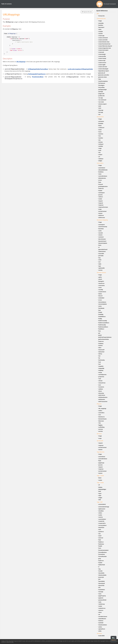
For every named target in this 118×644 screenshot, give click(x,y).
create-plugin (102, 54)
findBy (100, 319)
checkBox (101, 511)
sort (100, 262)
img (99, 569)
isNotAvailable (102, 575)
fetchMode (101, 308)
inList (100, 132)
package (101, 92)
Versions (99, 633)
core (100, 415)
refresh (100, 381)
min (100, 140)
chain (100, 174)
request (101, 201)
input (100, 493)
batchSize (101, 229)
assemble (101, 23)
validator (101, 159)
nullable (101, 146)
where (100, 391)
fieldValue (101, 544)
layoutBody (102, 581)
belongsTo (101, 281)
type (100, 266)
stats (100, 108)
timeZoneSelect (103, 625)
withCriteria (102, 395)
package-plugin (103, 90)
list (99, 358)
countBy (101, 290)
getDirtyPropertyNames (105, 337)
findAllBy (101, 314)
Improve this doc (87, 12)
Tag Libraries (101, 452)
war (100, 114)
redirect (101, 197)
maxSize (101, 138)
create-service (102, 63)
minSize (101, 142)
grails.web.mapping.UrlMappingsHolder (81, 69)
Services (99, 434)
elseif (100, 536)
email (100, 130)
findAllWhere (102, 317)
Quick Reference (102, 11)
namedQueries (102, 375)
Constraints (100, 117)
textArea (101, 621)
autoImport (102, 225)
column (101, 235)
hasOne (101, 345)
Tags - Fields (100, 483)
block (100, 478)
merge (100, 372)
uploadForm (102, 629)
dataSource (102, 417)
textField (101, 623)
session (100, 213)
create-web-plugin (103, 69)
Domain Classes (101, 272)
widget (100, 161)
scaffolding (101, 427)
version (100, 270)
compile (101, 31)
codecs (100, 411)
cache (100, 231)
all (99, 485)
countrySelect (102, 519)
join (100, 579)
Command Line (101, 19)
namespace (102, 193)
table (100, 264)
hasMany (101, 343)
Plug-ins (99, 404)
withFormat (102, 217)
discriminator (102, 239)
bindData (101, 172)
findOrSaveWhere (103, 327)
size (100, 152)
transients (101, 387)
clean (100, 29)
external (101, 538)
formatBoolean (103, 552)
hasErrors (101, 188)
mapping (101, 370)
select (100, 612)
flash (100, 182)
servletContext (102, 211)
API (98, 14)
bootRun (101, 25)
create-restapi (102, 58)
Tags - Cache (100, 476)
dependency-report (104, 71)
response (101, 205)
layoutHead (102, 583)
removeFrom (102, 383)
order (100, 260)
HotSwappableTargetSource (37, 74)
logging (100, 425)
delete (100, 294)
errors (100, 180)
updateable (102, 268)
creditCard (101, 128)
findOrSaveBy (102, 325)
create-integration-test (105, 48)
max (100, 136)
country (101, 517)
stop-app (101, 110)
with (100, 500)
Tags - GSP (100, 502)
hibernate (101, 421)
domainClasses (103, 419)
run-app (101, 98)
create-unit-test (103, 67)
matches (101, 134)
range (100, 148)
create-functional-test (104, 44)
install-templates (103, 81)
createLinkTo (102, 523)
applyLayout (102, 509)
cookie (100, 515)
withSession (102, 399)
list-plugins (101, 85)
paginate (101, 598)
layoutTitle (101, 585)
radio (100, 602)
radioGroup (102, 604)
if (99, 567)
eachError (101, 532)
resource (101, 610)
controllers (101, 413)
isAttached (101, 352)
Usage (100, 21)
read (100, 379)
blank (100, 126)
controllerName (103, 176)
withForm (101, 215)
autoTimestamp (103, 227)
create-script (102, 60)
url (99, 157)
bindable (101, 123)
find (100, 310)
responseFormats (103, 207)
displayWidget (102, 489)
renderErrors (102, 608)
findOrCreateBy (103, 321)
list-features (102, 83)
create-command (103, 38)
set (99, 614)
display (100, 487)
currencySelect (103, 525)
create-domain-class (104, 42)
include (100, 571)
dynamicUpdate (103, 243)
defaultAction (102, 178)
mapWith (101, 366)
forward (101, 184)
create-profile (102, 56)
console (101, 34)
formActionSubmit (103, 550)
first (100, 331)
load (100, 362)
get (99, 333)
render (100, 199)
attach (100, 279)
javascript (101, 577)
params (101, 195)
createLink (101, 521)
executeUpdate (103, 304)
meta (100, 594)
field (100, 491)
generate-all (102, 73)
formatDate (102, 554)
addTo (100, 277)
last (99, 356)
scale (100, 150)
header (100, 191)
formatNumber (103, 556)
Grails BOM (102, 636)
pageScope (101, 463)
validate (101, 389)
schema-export (103, 104)
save (100, 385)
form (100, 548)
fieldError (101, 542)
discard (100, 296)
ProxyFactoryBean (38, 77)
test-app (101, 112)
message (101, 592)
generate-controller (104, 75)
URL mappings (102, 408)
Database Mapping (102, 220)
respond (101, 203)
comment (101, 237)
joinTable (101, 256)
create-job (101, 52)
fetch (100, 245)
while (100, 631)
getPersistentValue (104, 339)
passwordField (102, 600)
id (99, 247)
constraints (102, 285)
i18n (100, 423)
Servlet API (100, 441)
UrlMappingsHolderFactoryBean (38, 69)
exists (100, 306)
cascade (101, 233)
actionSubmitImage (104, 507)
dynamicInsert (102, 241)
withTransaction (103, 401)
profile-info (102, 96)
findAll (100, 312)
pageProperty (102, 596)
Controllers (100, 163)
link (100, 587)
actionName (102, 168)
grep (100, 559)
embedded (101, 298)
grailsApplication (103, 186)
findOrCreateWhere (104, 323)
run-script (101, 102)
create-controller (103, 40)
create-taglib (102, 65)
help (100, 79)
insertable (101, 254)
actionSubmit (102, 504)
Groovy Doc (102, 16)
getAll (100, 335)
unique (100, 155)
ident (100, 348)
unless (100, 627)
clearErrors (101, 283)
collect (100, 513)
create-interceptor (103, 50)
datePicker (101, 527)
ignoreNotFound (103, 249)
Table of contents (6, 4)
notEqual (101, 144)
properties (101, 377)
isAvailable (101, 573)
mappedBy (101, 368)
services (101, 429)
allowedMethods (103, 170)
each (100, 529)
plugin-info (101, 94)
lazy (100, 258)
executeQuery (102, 302)
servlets (101, 431)
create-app (101, 36)
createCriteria (102, 292)
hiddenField (102, 565)
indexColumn (102, 251)
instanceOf (101, 350)
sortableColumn (103, 617)
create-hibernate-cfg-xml (105, 46)
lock (100, 364)
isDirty (100, 354)
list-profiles (102, 87)
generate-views (103, 77)
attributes (101, 121)
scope (100, 209)
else (100, 534)
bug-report (101, 27)
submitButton (102, 619)
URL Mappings (21, 62)
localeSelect (102, 590)
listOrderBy (102, 360)
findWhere (101, 329)
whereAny (101, 393)
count (100, 287)
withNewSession (103, 397)
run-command (102, 100)
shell (100, 106)
